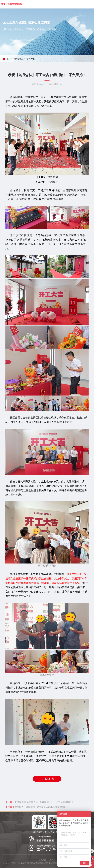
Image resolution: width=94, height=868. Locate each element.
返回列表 (47, 779)
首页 (8, 59)
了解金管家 (18, 59)
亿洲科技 (52, 860)
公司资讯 (30, 59)
